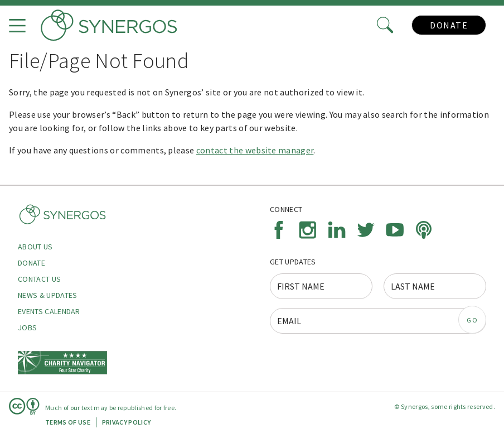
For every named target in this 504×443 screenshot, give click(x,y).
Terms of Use (68, 422)
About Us (35, 247)
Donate (449, 25)
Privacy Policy (126, 422)
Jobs (27, 328)
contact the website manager (255, 150)
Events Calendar (49, 311)
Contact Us (39, 279)
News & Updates (47, 295)
